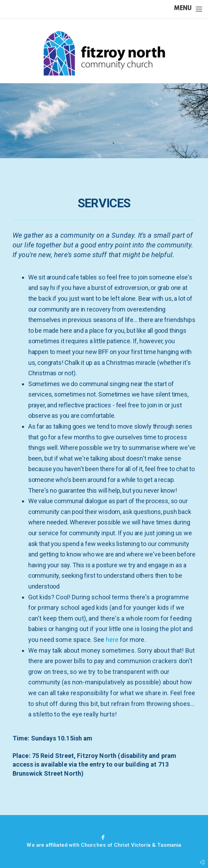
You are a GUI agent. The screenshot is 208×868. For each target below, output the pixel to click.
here (112, 640)
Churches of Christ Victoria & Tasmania (131, 845)
